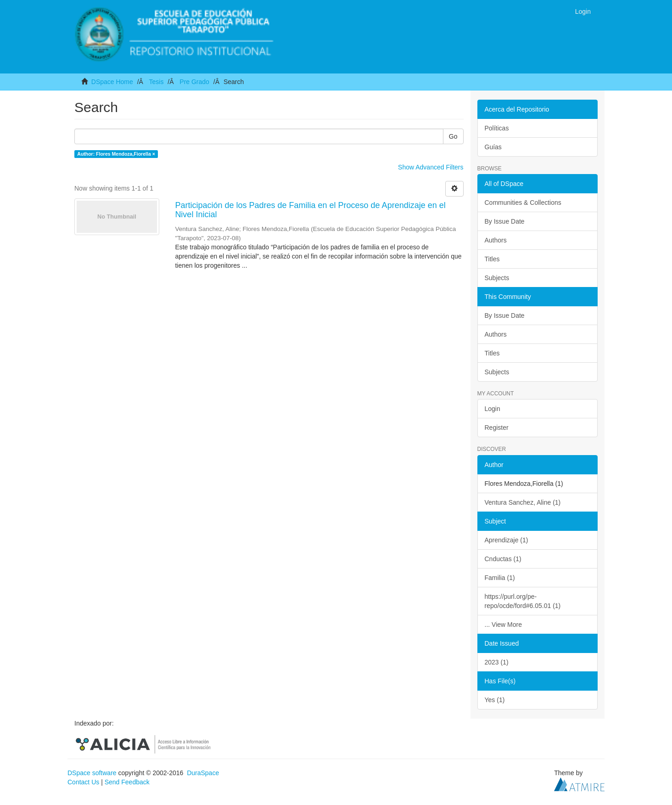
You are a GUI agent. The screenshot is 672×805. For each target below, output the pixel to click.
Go (453, 136)
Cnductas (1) (503, 559)
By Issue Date (505, 221)
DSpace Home (112, 82)
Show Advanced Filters (431, 167)
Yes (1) (495, 700)
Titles (492, 259)
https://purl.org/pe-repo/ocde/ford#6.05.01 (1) (523, 601)
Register (497, 428)
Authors (496, 240)
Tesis (156, 82)
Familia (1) (500, 578)
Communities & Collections (523, 203)
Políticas (497, 128)
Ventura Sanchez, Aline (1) (523, 502)
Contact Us (83, 782)
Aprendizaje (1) (507, 540)
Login (493, 409)
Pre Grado (194, 82)
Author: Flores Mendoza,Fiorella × (116, 154)
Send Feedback (127, 782)
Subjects (497, 278)
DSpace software (92, 773)
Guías (493, 147)
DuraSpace (203, 773)
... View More (503, 625)
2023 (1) (497, 662)
